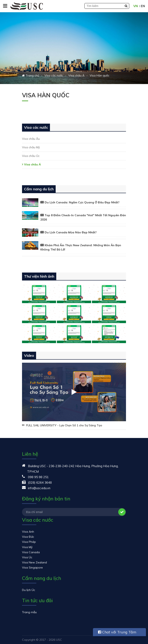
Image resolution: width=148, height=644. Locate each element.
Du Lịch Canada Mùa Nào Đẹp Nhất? (71, 232)
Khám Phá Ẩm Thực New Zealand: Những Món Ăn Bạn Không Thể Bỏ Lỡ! (81, 247)
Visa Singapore (32, 568)
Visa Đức (28, 537)
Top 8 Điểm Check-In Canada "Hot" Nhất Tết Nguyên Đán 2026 (83, 217)
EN (143, 6)
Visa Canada (31, 552)
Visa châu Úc (31, 156)
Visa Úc (27, 557)
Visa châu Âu (31, 139)
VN (136, 6)
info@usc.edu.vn (39, 488)
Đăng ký (122, 512)
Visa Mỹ (27, 547)
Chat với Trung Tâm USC (117, 633)
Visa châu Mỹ (31, 147)
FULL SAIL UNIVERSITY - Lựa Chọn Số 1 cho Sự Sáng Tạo (64, 425)
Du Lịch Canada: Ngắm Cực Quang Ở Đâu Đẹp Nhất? (82, 202)
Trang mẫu (29, 612)
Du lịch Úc (29, 590)
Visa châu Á (32, 164)
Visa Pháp (29, 542)
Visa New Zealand (34, 562)
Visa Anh (28, 532)
